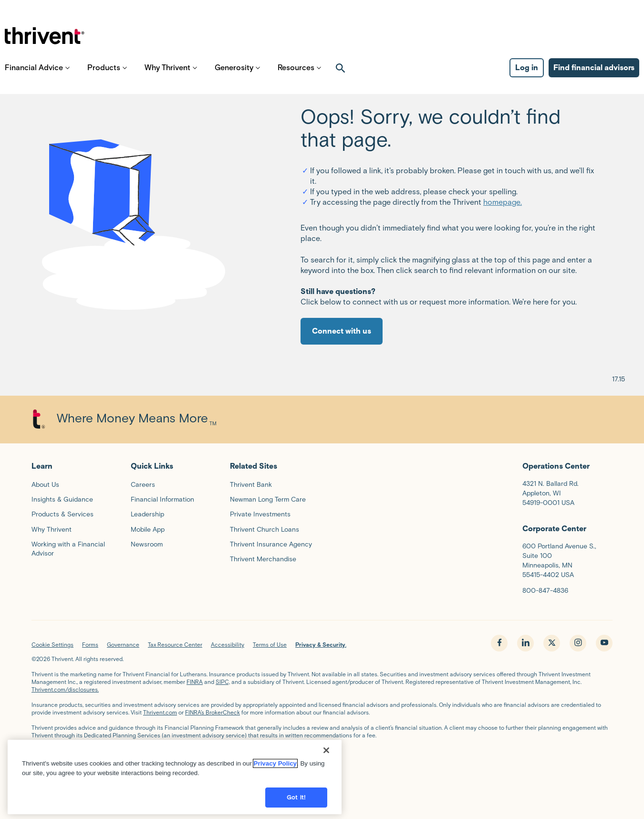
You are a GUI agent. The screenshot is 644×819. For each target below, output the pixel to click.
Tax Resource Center (175, 645)
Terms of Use (270, 645)
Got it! (296, 800)
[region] (175, 780)
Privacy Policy (275, 766)
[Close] (326, 753)
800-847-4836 (545, 591)
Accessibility (228, 645)
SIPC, (223, 682)
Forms (90, 645)
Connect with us (342, 331)
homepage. (503, 202)
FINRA (195, 682)
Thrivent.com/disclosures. (65, 689)
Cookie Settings (52, 645)
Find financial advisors (594, 77)
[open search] (341, 77)
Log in (527, 77)
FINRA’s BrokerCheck (213, 712)
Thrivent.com (160, 712)
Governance (123, 645)
